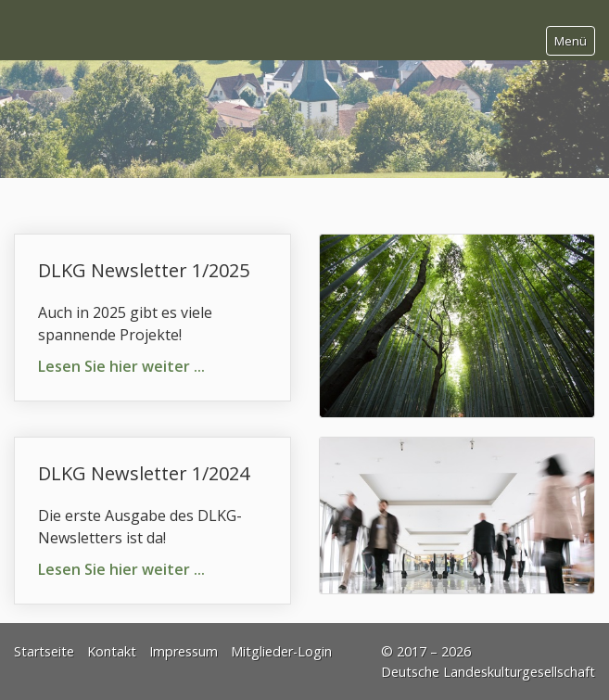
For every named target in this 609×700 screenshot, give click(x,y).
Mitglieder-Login (281, 651)
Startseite (44, 651)
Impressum (184, 651)
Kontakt (112, 651)
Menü (571, 41)
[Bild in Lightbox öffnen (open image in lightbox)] (457, 326)
